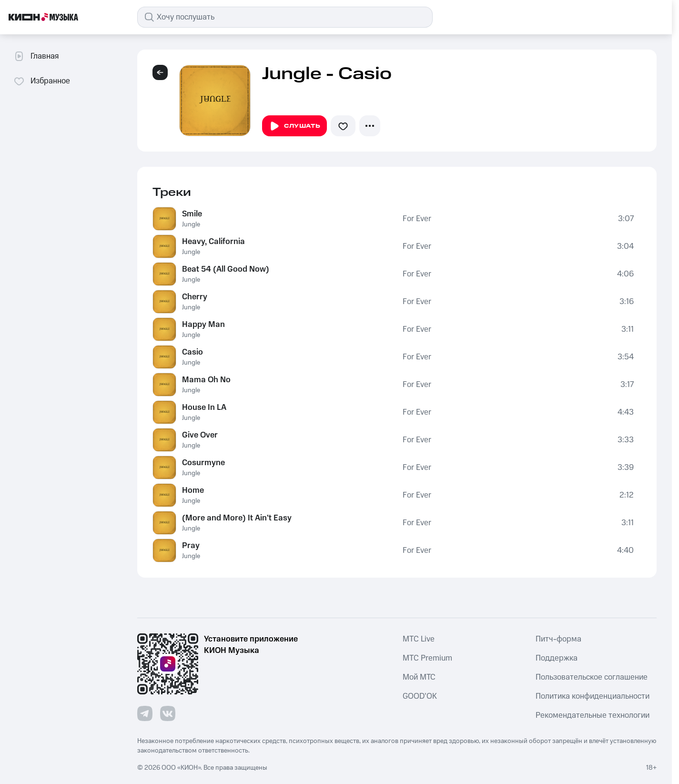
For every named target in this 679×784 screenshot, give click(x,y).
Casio (193, 352)
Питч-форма (558, 639)
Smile (192, 214)
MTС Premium (427, 658)
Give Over (200, 435)
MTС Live (419, 639)
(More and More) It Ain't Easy (237, 518)
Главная (36, 56)
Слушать (294, 126)
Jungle (191, 224)
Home (193, 490)
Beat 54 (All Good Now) (226, 269)
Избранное (42, 81)
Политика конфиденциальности (593, 696)
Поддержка (557, 658)
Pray (191, 546)
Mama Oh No (206, 380)
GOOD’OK (420, 696)
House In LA (204, 407)
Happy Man (203, 325)
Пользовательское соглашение (592, 677)
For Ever (417, 219)
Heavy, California (213, 242)
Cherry (195, 297)
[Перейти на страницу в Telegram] (145, 713)
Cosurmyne (203, 463)
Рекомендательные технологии (593, 715)
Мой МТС (419, 677)
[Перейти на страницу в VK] (168, 713)
